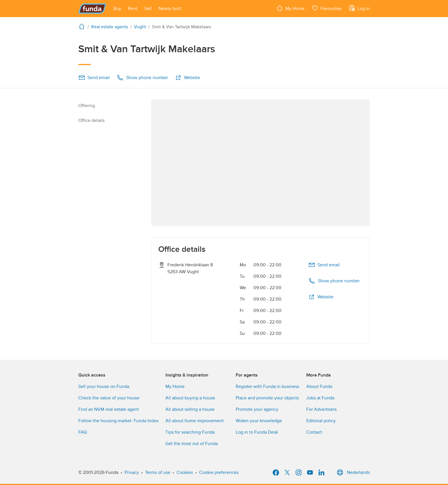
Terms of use (158, 472)
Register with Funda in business (267, 387)
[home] (83, 26)
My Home (175, 387)
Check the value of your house (109, 398)
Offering (87, 106)
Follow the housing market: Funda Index (118, 421)
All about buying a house (190, 398)
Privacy (132, 472)
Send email (94, 78)
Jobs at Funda (320, 398)
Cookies (185, 472)
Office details (91, 120)
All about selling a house (190, 409)
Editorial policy (321, 421)
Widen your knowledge (259, 421)
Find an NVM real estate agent (109, 409)
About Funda (319, 387)
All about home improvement (195, 421)
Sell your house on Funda (104, 387)
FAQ (83, 432)
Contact (314, 432)
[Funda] (92, 9)
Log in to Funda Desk (257, 432)
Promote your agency (257, 409)
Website (187, 78)
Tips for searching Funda (190, 432)
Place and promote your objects (267, 398)
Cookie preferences (219, 472)
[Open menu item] (117, 9)
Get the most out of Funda (192, 444)
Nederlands (353, 472)
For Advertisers (321, 409)
